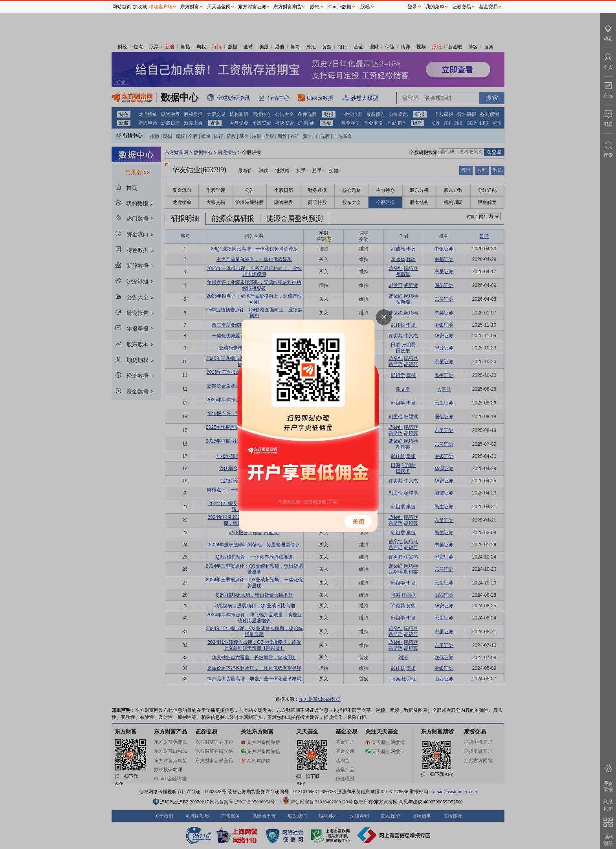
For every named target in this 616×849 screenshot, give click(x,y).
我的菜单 (435, 7)
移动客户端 (161, 7)
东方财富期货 (288, 7)
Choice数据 (340, 7)
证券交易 (462, 7)
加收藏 (140, 7)
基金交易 (488, 7)
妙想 (315, 7)
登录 (412, 7)
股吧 (365, 7)
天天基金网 (219, 7)
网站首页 (122, 7)
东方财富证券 (252, 7)
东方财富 (190, 7)
